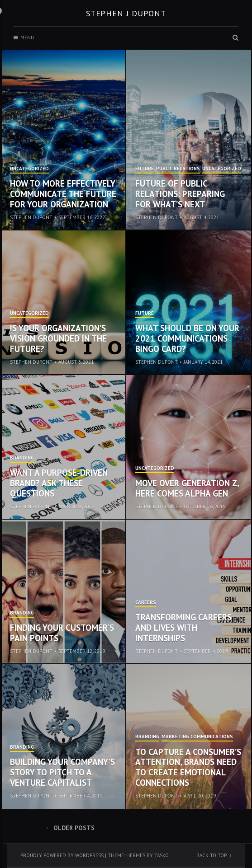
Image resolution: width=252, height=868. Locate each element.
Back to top (212, 855)
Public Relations (178, 169)
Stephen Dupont (31, 217)
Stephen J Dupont (126, 13)
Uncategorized (29, 169)
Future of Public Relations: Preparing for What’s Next (180, 194)
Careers (146, 603)
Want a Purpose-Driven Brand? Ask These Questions (59, 483)
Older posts (74, 828)
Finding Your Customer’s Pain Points (62, 633)
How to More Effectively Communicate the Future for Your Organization (63, 194)
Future (145, 169)
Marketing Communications (197, 737)
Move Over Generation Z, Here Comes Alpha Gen (187, 488)
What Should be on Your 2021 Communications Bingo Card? (187, 338)
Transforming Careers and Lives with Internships (183, 628)
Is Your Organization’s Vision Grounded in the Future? (58, 338)
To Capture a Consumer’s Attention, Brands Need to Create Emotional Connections (188, 767)
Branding (22, 458)
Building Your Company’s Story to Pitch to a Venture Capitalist (62, 772)
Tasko (162, 855)
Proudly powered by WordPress (62, 855)
